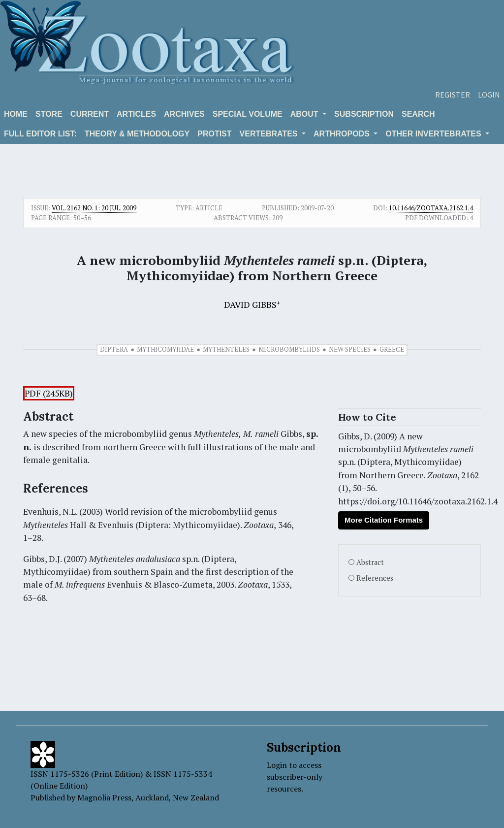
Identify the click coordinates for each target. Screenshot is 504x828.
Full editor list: (40, 134)
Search (418, 114)
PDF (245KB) (49, 393)
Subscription (364, 114)
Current (90, 114)
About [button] (305, 114)
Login (489, 95)
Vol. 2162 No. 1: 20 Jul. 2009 (94, 208)
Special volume (248, 114)
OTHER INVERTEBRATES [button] (434, 134)
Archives (184, 114)
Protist (214, 134)
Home (16, 114)
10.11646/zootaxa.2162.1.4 (431, 208)
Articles (136, 114)
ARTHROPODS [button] (343, 134)
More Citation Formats (384, 520)
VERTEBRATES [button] (270, 134)
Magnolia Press (104, 797)
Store (49, 114)
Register (453, 95)
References (375, 578)
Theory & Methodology (137, 134)
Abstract (370, 562)
